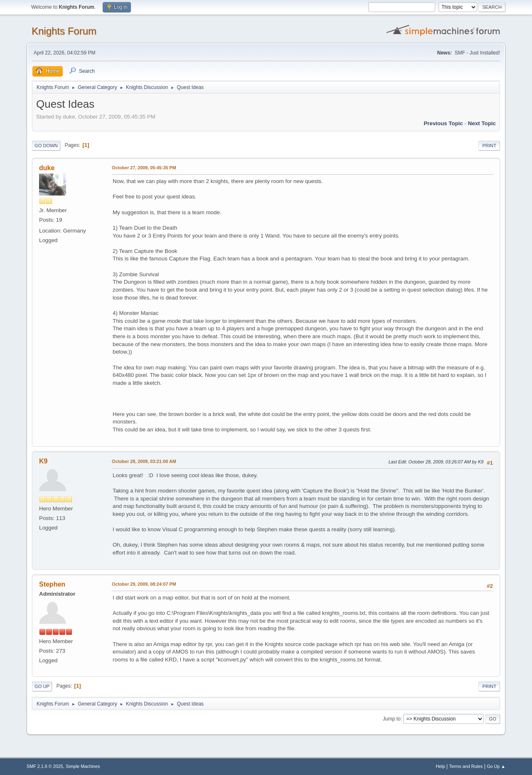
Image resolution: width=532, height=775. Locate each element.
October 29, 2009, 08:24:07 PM (144, 584)
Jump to (392, 719)
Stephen (52, 584)
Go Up (42, 686)
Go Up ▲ (496, 766)
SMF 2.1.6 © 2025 (45, 766)
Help (441, 766)
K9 (43, 461)
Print (489, 146)
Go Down (46, 146)
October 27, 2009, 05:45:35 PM (144, 168)
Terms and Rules (466, 766)
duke (47, 168)
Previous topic (443, 123)
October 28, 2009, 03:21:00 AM (144, 461)
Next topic (482, 123)
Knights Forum (64, 31)
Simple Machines (83, 766)
